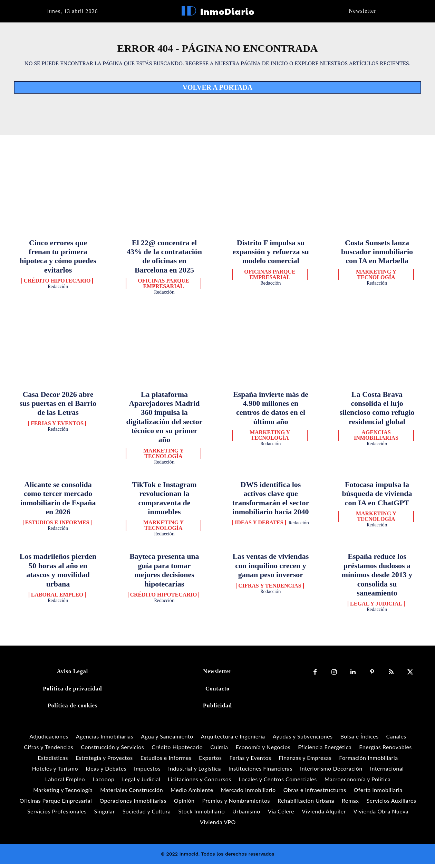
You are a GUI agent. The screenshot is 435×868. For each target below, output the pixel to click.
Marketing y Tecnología (376, 279)
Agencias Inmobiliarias (376, 439)
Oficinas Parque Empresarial (163, 288)
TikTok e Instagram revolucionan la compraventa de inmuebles (164, 502)
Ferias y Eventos (57, 428)
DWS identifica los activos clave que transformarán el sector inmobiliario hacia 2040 (271, 502)
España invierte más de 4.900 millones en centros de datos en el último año (271, 412)
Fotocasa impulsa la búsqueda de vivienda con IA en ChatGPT (377, 498)
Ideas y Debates (259, 527)
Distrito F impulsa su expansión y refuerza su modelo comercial (270, 256)
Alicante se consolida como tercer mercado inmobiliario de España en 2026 (58, 502)
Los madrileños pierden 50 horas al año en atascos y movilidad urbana (58, 574)
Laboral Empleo (57, 599)
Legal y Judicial (376, 608)
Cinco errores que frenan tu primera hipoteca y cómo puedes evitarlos (58, 260)
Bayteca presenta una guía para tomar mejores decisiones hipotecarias (164, 574)
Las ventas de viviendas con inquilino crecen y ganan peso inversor (271, 570)
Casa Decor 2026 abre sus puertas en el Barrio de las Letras (58, 407)
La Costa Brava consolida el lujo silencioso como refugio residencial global (377, 412)
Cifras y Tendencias (270, 590)
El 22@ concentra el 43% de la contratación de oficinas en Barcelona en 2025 (164, 260)
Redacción (58, 290)
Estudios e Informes (57, 527)
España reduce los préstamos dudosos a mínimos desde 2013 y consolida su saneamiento (377, 579)
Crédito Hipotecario (57, 285)
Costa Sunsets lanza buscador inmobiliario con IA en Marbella (377, 256)
